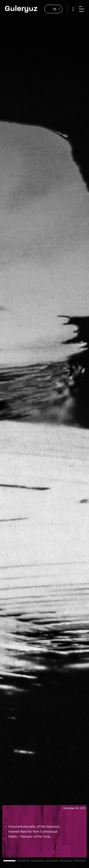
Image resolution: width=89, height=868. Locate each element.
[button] (9, 861)
